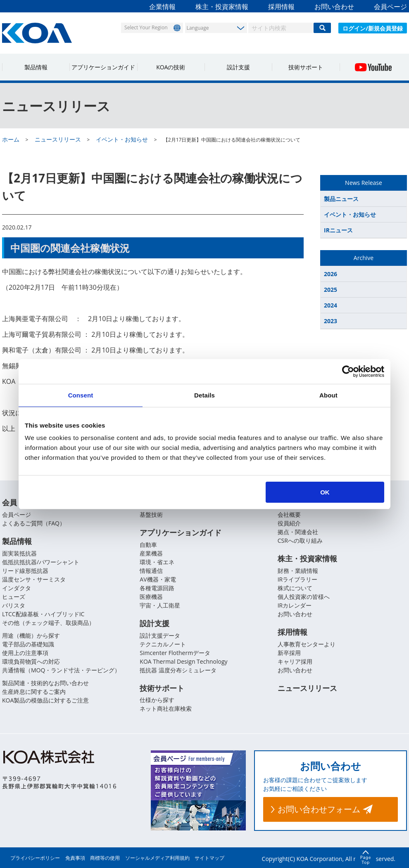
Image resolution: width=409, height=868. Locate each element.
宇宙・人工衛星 (160, 605)
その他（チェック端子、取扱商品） (48, 623)
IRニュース (338, 230)
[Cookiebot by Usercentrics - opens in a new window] (348, 371)
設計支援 (238, 67)
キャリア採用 (295, 661)
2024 (331, 305)
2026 (331, 274)
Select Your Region (145, 27)
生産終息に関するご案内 (34, 692)
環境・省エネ (157, 562)
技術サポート (306, 67)
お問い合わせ (334, 7)
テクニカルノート (163, 644)
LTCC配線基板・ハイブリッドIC (43, 614)
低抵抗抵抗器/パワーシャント (41, 562)
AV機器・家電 (158, 579)
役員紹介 (289, 523)
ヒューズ (14, 597)
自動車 (148, 545)
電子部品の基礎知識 (28, 644)
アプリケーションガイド (103, 67)
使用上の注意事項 (25, 653)
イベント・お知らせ (350, 214)
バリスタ (14, 605)
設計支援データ (160, 635)
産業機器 (151, 553)
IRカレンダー (295, 605)
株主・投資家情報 (222, 7)
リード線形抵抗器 (25, 571)
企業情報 (162, 7)
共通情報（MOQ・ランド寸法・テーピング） (61, 670)
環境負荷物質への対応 (31, 661)
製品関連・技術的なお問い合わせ (45, 683)
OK (325, 492)
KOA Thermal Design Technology (183, 661)
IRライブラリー (298, 579)
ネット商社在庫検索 (166, 709)
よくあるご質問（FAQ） (34, 523)
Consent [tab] (81, 395)
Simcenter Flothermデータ (175, 653)
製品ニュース (341, 199)
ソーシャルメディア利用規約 (157, 858)
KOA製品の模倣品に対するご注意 (45, 700)
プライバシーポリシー (35, 858)
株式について (295, 588)
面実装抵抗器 (19, 553)
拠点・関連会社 (298, 532)
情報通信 (151, 571)
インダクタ (17, 588)
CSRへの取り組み (300, 540)
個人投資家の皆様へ (304, 597)
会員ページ (390, 7)
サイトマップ (209, 858)
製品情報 (36, 67)
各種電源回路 (157, 588)
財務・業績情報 (298, 571)
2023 (331, 321)
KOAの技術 (171, 67)
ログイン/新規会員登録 (373, 28)
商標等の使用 (105, 858)
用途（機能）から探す (31, 635)
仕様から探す (157, 700)
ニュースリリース (307, 688)
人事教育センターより (307, 644)
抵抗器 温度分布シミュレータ (178, 670)
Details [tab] (204, 395)
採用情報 (281, 7)
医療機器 (151, 597)
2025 (331, 290)
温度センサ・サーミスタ (34, 579)
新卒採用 (289, 653)
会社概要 (289, 514)
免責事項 (75, 858)
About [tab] (328, 395)
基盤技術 (151, 514)
